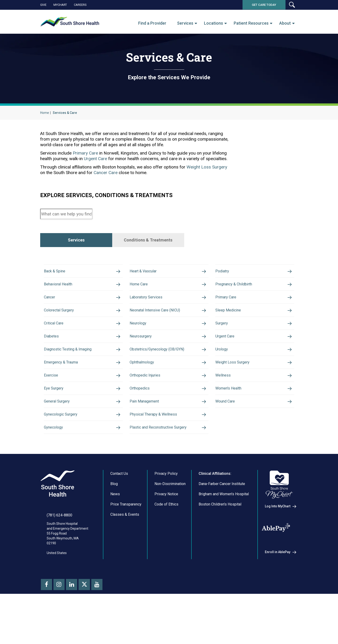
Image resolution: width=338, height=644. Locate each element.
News (115, 539)
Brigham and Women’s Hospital (224, 539)
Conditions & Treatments (148, 240)
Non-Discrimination (170, 529)
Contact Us (119, 519)
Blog (114, 529)
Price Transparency (126, 550)
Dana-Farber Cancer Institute (222, 529)
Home (45, 113)
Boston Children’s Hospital (220, 550)
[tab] (76, 240)
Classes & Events (125, 560)
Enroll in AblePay (278, 597)
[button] (292, 5)
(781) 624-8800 (59, 560)
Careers (80, 5)
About (285, 23)
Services (185, 23)
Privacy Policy (166, 519)
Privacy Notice (166, 539)
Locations (213, 23)
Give (43, 5)
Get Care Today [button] (264, 5)
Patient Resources (251, 23)
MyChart (60, 5)
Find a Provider (152, 23)
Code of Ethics (166, 550)
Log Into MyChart (278, 552)
